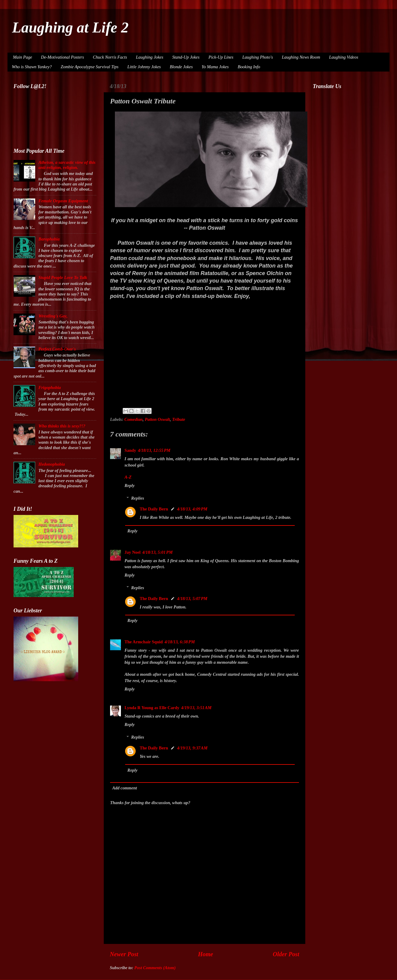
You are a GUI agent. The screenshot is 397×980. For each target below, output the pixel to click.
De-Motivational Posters (62, 57)
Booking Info (249, 67)
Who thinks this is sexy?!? (62, 426)
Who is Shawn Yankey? (32, 67)
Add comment (125, 788)
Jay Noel (132, 552)
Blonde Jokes (181, 67)
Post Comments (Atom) (155, 968)
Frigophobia (50, 387)
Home (205, 954)
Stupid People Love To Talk (63, 277)
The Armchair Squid (144, 642)
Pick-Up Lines (221, 57)
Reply (130, 485)
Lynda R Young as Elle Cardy (152, 708)
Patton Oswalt (158, 419)
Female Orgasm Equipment (63, 201)
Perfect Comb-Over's (57, 349)
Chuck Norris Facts (110, 57)
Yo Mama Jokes (215, 67)
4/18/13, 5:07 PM (192, 599)
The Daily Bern (154, 509)
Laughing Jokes (150, 57)
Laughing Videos (344, 57)
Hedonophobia (52, 464)
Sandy (130, 450)
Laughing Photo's (258, 57)
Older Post (286, 954)
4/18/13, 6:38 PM (180, 642)
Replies (138, 498)
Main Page (23, 57)
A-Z (128, 477)
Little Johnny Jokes (144, 67)
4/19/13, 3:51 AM (196, 708)
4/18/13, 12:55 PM (154, 450)
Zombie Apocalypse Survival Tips (90, 67)
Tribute (178, 419)
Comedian (134, 419)
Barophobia (49, 239)
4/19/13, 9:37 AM (192, 748)
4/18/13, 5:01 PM (157, 552)
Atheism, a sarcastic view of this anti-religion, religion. (67, 165)
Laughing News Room (301, 57)
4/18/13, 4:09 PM (192, 509)
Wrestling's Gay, (53, 316)
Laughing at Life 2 (70, 27)
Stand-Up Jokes (186, 57)
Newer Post (124, 954)
